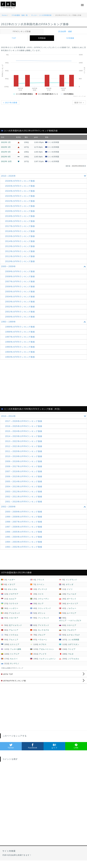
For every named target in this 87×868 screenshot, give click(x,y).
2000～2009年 (44, 266)
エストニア (15, 644)
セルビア (13, 599)
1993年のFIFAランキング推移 (20, 357)
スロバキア (14, 618)
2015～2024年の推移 (24, 431)
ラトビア (72, 649)
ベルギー (12, 580)
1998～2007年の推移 (24, 522)
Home (4, 15)
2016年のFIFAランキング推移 (20, 231)
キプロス (43, 644)
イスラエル (14, 635)
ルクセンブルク (73, 635)
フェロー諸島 (16, 649)
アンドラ (43, 654)
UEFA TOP (7, 674)
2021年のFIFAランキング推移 (20, 206)
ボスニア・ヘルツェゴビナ (70, 620)
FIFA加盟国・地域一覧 (20, 15)
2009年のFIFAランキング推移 (20, 271)
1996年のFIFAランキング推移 (20, 342)
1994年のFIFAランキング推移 (20, 352)
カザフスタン (74, 644)
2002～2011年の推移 (24, 497)
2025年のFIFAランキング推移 (20, 186)
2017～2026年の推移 (24, 421)
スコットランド (45, 608)
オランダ (70, 584)
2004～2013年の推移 (24, 487)
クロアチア (14, 594)
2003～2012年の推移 (24, 492)
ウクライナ (14, 604)
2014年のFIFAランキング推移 (20, 241)
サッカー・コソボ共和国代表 (41, 15)
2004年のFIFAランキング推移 (20, 297)
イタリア (12, 584)
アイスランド (44, 625)
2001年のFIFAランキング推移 (20, 312)
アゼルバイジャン (46, 649)
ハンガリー (14, 608)
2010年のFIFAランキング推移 (20, 261)
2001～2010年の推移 (24, 502)
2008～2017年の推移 (24, 466)
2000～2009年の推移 (24, 512)
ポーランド (72, 599)
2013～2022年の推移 (24, 441)
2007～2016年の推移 (24, 471)
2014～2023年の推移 (24, 436)
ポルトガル (13, 589)
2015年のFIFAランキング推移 (20, 236)
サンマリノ (15, 663)
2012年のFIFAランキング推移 (20, 251)
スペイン (41, 584)
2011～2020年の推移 (24, 451)
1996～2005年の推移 (24, 532)
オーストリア (72, 604)
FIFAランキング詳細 (22, 31)
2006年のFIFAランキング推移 (20, 287)
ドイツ (70, 589)
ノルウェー (72, 608)
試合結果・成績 (65, 31)
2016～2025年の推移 (24, 426)
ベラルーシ (43, 640)
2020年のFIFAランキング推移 (20, 211)
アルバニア (14, 630)
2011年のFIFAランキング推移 (20, 256)
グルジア (42, 635)
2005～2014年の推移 (24, 482)
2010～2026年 (44, 176)
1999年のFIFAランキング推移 (20, 327)
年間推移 (42, 38)
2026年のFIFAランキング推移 (20, 181)
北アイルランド (15, 625)
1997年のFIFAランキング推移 (20, 337)
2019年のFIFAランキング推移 (20, 216)
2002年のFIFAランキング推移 (20, 307)
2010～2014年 (44, 416)
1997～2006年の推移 (24, 527)
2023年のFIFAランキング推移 (20, 196)
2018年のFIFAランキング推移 (20, 221)
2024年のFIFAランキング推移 (20, 191)
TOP (14, 38)
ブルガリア (72, 630)
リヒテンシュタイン (47, 659)
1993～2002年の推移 (24, 547)
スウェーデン (44, 599)
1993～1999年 (44, 322)
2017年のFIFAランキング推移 (20, 226)
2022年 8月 (6, 157)
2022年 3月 (6, 147)
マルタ (71, 654)
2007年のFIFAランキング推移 (20, 282)
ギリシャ (42, 613)
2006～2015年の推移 (24, 476)
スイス (41, 594)
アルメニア (14, 640)
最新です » (79, 103)
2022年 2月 (6, 142)
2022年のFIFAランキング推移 (20, 201)
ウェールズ (72, 594)
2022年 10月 (6, 161)
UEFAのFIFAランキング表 (14, 681)
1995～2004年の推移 (24, 537)
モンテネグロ (44, 630)
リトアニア (15, 654)
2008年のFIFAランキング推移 (20, 276)
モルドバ (14, 659)
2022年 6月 (6, 152)
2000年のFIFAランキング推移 (20, 317)
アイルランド (15, 613)
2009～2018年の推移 (24, 461)
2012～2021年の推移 (24, 446)
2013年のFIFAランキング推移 (20, 246)
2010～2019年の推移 (24, 456)
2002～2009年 (44, 507)
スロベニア (72, 625)
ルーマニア (72, 613)
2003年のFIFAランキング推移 (20, 302)
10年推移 (70, 38)
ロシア (41, 604)
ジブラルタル (74, 659)
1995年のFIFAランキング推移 (20, 347)
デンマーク (43, 589)
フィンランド (44, 618)
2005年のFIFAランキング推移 (20, 292)
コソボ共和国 (74, 640)
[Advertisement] (43, 118)
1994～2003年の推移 (24, 542)
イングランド (71, 580)
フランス (41, 580)
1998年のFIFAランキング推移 (20, 332)
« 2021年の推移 (10, 103)
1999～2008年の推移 (24, 517)
